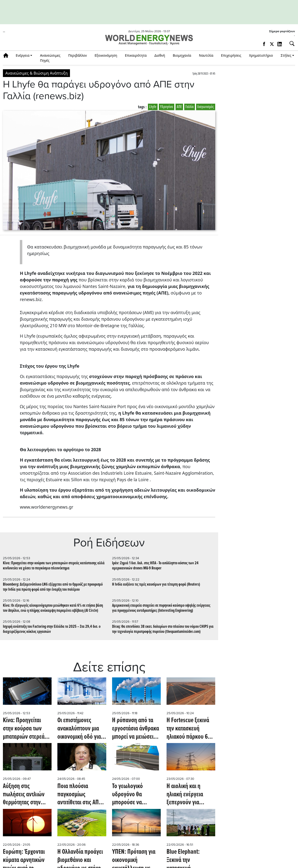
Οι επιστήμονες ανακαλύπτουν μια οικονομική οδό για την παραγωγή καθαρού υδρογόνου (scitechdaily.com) (81, 729)
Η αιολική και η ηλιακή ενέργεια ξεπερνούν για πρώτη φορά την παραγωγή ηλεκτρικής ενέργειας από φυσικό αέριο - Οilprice (191, 795)
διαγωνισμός (206, 107)
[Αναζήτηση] (290, 44)
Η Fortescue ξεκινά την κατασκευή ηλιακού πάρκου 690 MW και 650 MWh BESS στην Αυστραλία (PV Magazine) (190, 729)
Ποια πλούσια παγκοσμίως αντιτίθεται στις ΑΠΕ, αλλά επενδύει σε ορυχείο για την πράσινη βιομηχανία (80, 795)
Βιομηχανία (182, 55)
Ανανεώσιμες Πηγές (50, 58)
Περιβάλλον (78, 55)
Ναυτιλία (206, 55)
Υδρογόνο (167, 107)
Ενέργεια (23, 55)
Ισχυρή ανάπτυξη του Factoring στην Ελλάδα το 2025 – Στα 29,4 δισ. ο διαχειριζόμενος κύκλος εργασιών (52, 629)
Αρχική (7, 55)
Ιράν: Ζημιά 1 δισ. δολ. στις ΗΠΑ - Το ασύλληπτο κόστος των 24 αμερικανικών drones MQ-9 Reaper (155, 566)
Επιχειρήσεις (231, 55)
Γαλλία (190, 107)
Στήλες (286, 55)
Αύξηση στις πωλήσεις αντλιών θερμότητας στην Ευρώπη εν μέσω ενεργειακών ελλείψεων (24, 795)
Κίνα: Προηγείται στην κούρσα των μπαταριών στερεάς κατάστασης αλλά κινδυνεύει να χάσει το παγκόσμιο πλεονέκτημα (54, 566)
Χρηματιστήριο (261, 55)
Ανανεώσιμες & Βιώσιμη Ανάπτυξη (36, 73)
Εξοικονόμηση (106, 55)
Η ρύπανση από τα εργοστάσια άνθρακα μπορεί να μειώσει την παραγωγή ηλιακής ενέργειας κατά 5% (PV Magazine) (136, 729)
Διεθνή (160, 55)
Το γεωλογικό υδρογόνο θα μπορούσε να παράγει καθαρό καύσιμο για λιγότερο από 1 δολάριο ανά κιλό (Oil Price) (136, 795)
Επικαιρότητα (136, 55)
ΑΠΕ (179, 107)
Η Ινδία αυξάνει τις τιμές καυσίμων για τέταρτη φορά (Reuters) (156, 585)
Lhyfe (153, 107)
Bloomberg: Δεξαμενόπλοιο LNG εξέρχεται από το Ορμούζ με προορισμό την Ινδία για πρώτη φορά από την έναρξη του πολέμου (53, 587)
